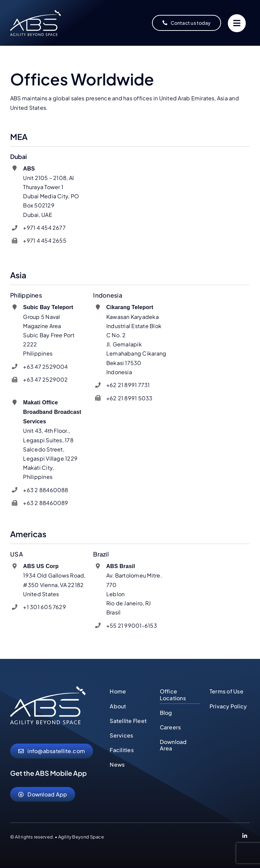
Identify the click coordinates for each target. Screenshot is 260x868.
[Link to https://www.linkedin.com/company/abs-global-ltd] (245, 837)
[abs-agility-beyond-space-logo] (36, 12)
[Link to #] (237, 23)
